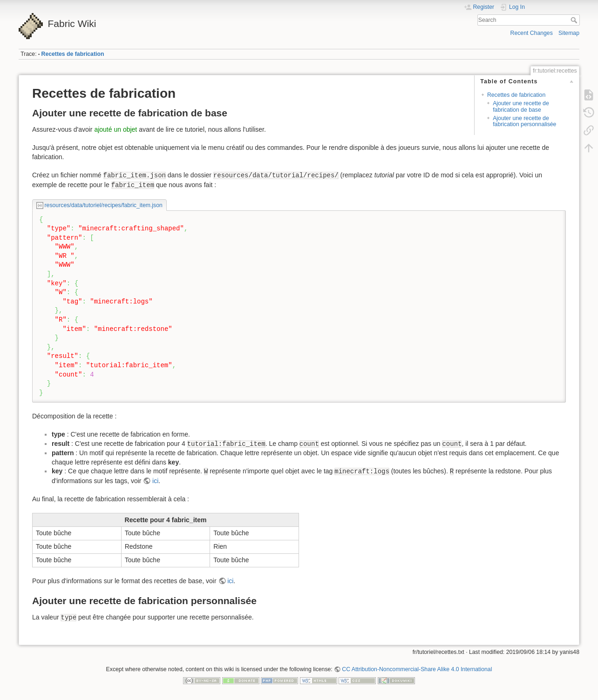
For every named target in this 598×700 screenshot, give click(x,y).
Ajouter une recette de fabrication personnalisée (524, 121)
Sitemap (569, 33)
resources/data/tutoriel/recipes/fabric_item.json (104, 205)
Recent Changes (532, 33)
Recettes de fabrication (73, 54)
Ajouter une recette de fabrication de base (521, 106)
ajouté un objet (116, 129)
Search (575, 20)
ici (155, 481)
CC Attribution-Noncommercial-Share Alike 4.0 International (417, 669)
